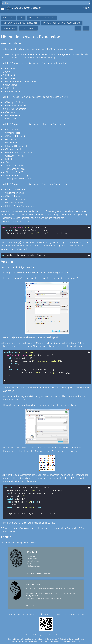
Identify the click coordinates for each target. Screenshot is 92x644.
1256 (82, 614)
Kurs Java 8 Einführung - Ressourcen (20, 23)
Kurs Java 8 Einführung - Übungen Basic (62, 23)
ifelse (17, 49)
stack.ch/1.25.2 (49, 614)
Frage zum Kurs (28, 28)
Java (21, 18)
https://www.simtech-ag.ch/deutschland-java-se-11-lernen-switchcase (46, 635)
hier (34, 542)
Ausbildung (8, 18)
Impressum (30, 605)
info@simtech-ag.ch (34, 566)
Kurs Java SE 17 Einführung (42, 18)
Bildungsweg (9, 28)
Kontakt (31, 573)
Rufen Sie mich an (44, 573)
